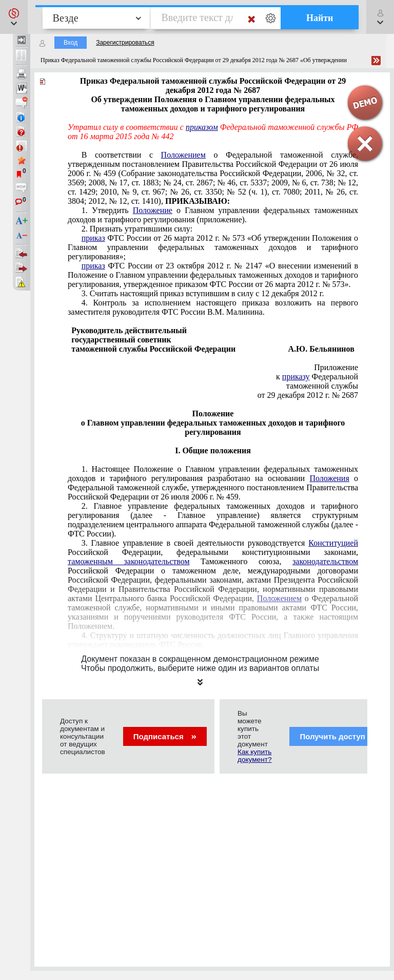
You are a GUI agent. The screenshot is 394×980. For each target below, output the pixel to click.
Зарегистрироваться (125, 43)
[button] (14, 17)
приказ (93, 238)
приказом (202, 127)
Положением (183, 155)
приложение (213, 215)
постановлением (213, 178)
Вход (71, 43)
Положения (329, 478)
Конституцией (333, 543)
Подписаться (165, 736)
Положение (153, 210)
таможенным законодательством (129, 561)
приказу (296, 377)
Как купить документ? (254, 756)
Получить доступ (339, 736)
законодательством (325, 561)
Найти (320, 18)
